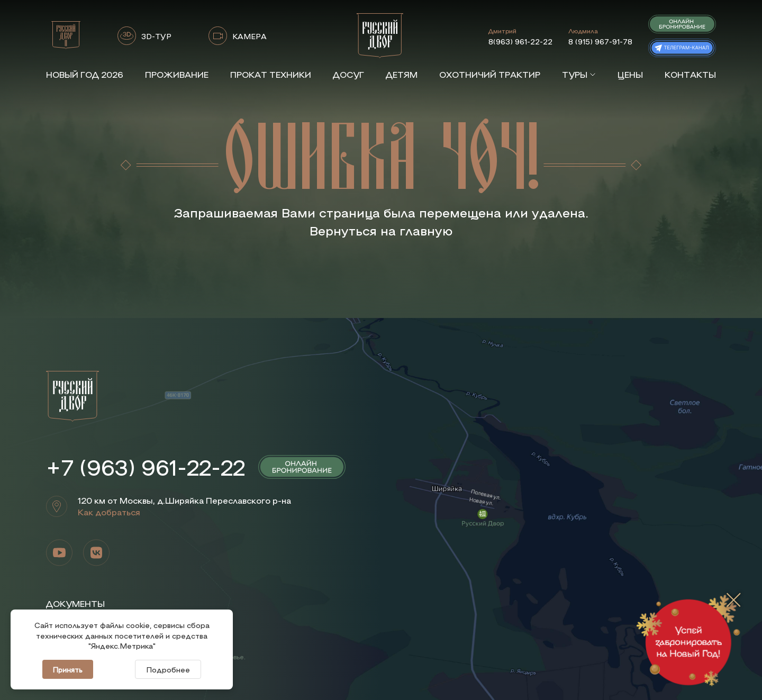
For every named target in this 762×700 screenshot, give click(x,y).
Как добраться (109, 512)
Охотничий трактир (490, 74)
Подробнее (168, 669)
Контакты (690, 74)
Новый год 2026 (85, 74)
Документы (75, 603)
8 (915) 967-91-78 (600, 41)
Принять (68, 669)
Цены (630, 74)
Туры (579, 74)
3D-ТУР (156, 36)
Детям (402, 74)
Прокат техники (271, 74)
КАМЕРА (250, 36)
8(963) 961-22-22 (520, 41)
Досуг (348, 74)
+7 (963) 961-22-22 (146, 467)
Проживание (177, 74)
